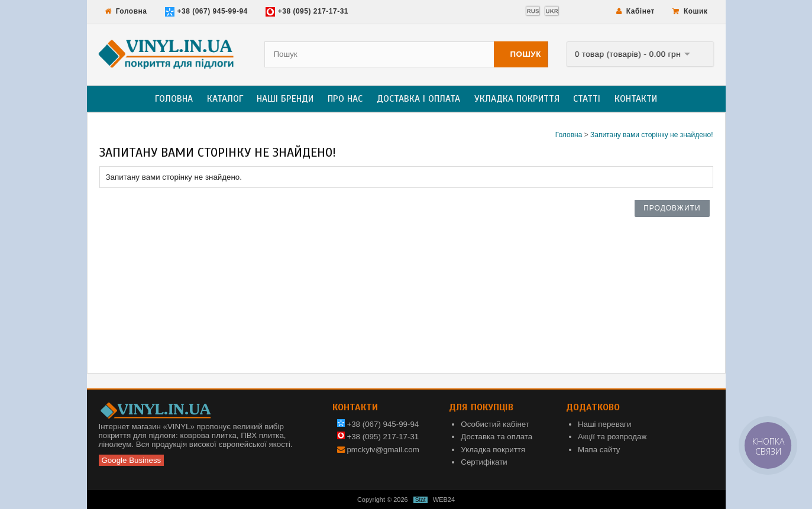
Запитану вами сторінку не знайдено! (652, 135)
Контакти (636, 99)
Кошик (690, 11)
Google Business (132, 460)
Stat (420, 500)
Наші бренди (285, 99)
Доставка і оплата (418, 99)
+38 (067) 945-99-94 (206, 12)
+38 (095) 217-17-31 (307, 12)
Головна (126, 11)
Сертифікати (484, 462)
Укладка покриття (517, 99)
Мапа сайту (599, 450)
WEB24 (444, 500)
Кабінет (635, 11)
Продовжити (672, 208)
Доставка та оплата (496, 437)
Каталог (225, 99)
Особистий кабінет (495, 424)
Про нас (345, 99)
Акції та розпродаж (612, 437)
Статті (587, 99)
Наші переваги (605, 424)
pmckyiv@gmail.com (383, 450)
